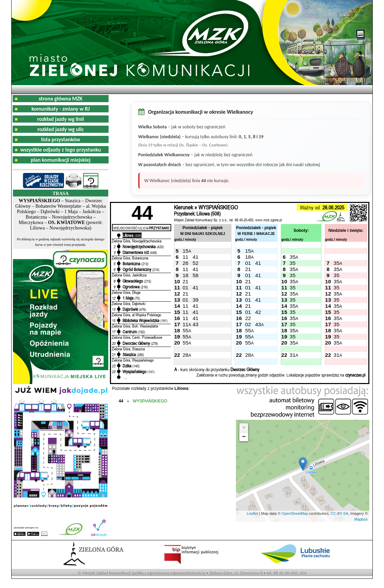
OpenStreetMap (295, 513)
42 (258, 312)
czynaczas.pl (355, 375)
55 (185, 330)
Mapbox (361, 519)
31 (293, 355)
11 (185, 257)
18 (248, 257)
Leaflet (252, 513)
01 (248, 263)
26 (185, 263)
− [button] (244, 437)
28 (185, 355)
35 (293, 257)
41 (196, 257)
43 (196, 324)
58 (196, 275)
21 (248, 269)
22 (248, 318)
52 (196, 263)
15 (185, 251)
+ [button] (244, 428)
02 (248, 324)
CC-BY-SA (339, 513)
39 (196, 300)
